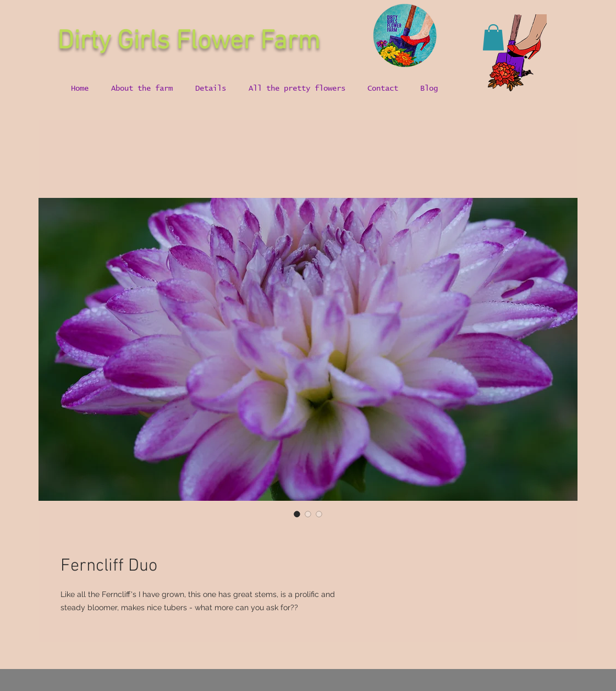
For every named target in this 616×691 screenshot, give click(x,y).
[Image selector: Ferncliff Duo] (297, 514)
